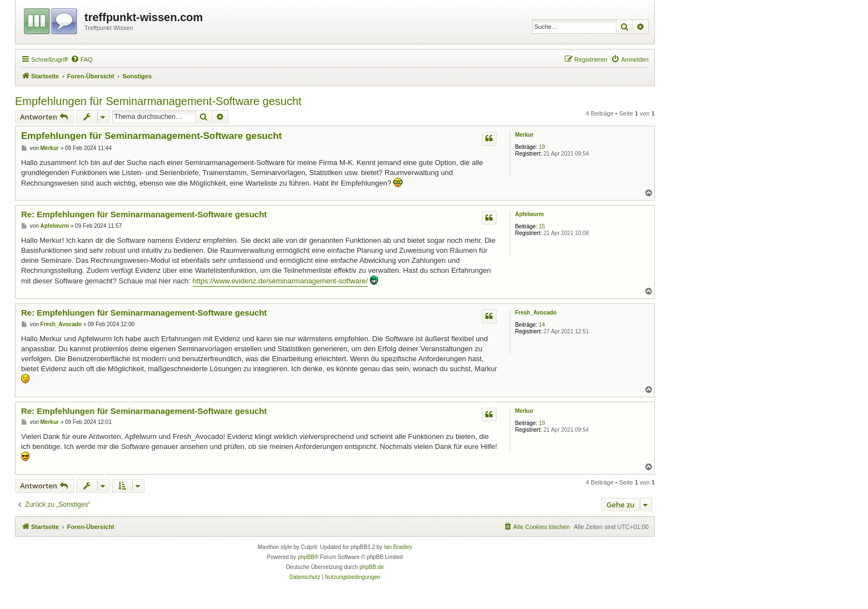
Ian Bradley (398, 547)
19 (542, 147)
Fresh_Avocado (536, 313)
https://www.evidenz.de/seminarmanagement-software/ (280, 281)
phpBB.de (372, 567)
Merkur (524, 135)
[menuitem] (82, 59)
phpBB (306, 557)
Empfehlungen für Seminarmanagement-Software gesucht (158, 101)
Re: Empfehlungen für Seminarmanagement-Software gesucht (144, 214)
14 (542, 325)
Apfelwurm (529, 214)
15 (542, 226)
